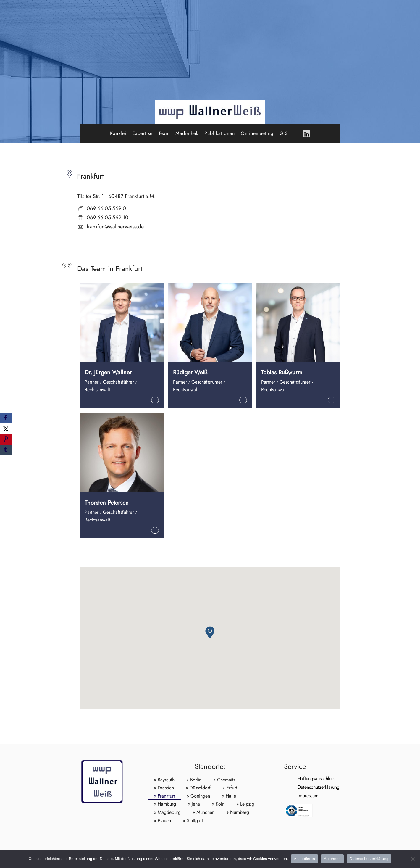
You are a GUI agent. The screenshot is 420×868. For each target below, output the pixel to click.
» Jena (194, 804)
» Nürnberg (238, 812)
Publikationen (220, 133)
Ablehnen (332, 859)
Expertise (142, 133)
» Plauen (162, 821)
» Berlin (194, 780)
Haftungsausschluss (303, 778)
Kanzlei (118, 133)
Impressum (294, 796)
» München (203, 812)
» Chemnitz (224, 780)
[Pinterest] (6, 440)
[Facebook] (6, 418)
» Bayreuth (164, 780)
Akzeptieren (304, 859)
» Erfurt (230, 788)
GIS (284, 133)
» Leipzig (245, 804)
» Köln (218, 804)
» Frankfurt (164, 796)
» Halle (229, 796)
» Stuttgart (193, 821)
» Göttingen (198, 796)
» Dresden (164, 788)
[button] (210, 632)
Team (164, 133)
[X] (6, 429)
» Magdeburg (167, 812)
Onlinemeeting (257, 133)
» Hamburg (165, 804)
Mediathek (187, 133)
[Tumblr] (6, 450)
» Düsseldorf (198, 788)
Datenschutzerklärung (305, 787)
